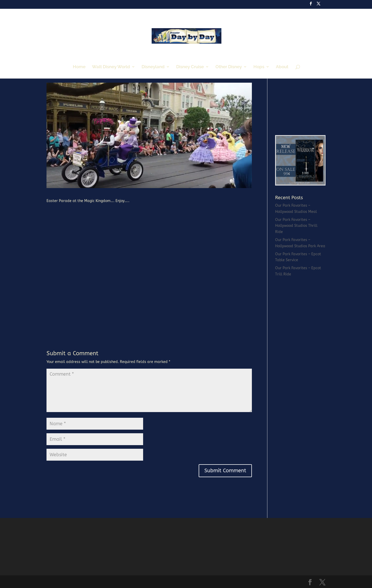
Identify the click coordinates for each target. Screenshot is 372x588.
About (282, 67)
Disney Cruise (190, 67)
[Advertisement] (314, 93)
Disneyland (153, 67)
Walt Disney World (111, 67)
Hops (259, 67)
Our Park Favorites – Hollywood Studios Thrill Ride (296, 226)
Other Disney (229, 67)
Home (79, 67)
